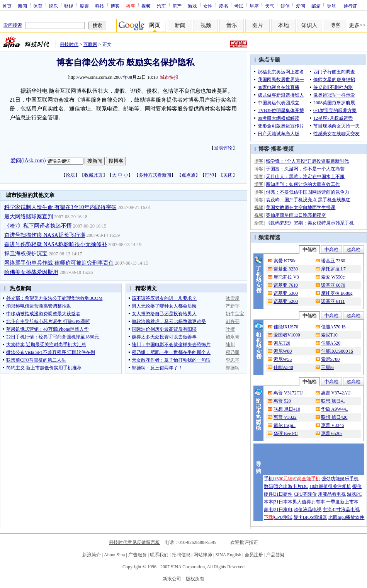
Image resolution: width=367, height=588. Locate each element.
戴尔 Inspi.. (285, 425)
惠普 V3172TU (288, 393)
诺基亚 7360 (333, 261)
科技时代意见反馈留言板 (134, 542)
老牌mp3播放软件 (346, 517)
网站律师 (203, 555)
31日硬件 (283, 494)
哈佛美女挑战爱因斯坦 (31, 272)
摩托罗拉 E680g (337, 293)
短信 (285, 6)
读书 (223, 6)
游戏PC (354, 494)
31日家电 (283, 510)
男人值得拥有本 (309, 502)
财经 (69, 6)
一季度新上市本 (342, 502)
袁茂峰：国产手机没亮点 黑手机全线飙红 (308, 200)
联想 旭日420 (334, 417)
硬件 (268, 494)
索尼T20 (282, 343)
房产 (177, 6)
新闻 (22, 6)
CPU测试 (283, 517)
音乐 (232, 25)
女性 (208, 6)
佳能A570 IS (333, 327)
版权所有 (195, 579)
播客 (276, 149)
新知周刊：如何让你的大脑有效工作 (303, 184)
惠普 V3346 (333, 425)
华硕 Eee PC (286, 433)
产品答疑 (275, 555)
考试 (239, 6)
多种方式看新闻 (155, 175)
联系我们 (159, 555)
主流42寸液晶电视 (341, 510)
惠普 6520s (332, 433)
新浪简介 (92, 555)
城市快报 (169, 77)
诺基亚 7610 (286, 285)
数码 (268, 486)
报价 (357, 486)
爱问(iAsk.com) (28, 161)
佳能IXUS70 (286, 327)
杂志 (259, 223)
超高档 (353, 250)
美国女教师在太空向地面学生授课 (301, 207)
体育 (38, 6)
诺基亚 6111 (333, 301)
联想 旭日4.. (333, 401)
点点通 (189, 175)
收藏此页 (93, 175)
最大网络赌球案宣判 (29, 217)
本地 (284, 25)
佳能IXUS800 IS (337, 351)
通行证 (350, 6)
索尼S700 (330, 359)
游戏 (192, 6)
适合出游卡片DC (291, 486)
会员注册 (254, 555)
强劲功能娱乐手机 (340, 479)
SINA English (228, 555)
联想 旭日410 (287, 409)
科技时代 (69, 44)
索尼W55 (283, 359)
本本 (268, 502)
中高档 (331, 250)
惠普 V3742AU (336, 393)
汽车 (161, 6)
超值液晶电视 (308, 510)
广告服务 (138, 555)
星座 (254, 6)
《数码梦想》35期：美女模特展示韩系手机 (310, 223)
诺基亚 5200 (286, 301)
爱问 (301, 6)
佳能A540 (283, 367)
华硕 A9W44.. (335, 409)
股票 (84, 6)
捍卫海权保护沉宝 (26, 254)
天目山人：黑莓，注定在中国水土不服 (305, 177)
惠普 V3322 (285, 417)
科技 (100, 6)
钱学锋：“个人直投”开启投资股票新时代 (307, 161)
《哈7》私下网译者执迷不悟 (38, 226)
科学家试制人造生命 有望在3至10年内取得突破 (60, 207)
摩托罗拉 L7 (333, 269)
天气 (270, 6)
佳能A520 (331, 343)
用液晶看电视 (332, 494)
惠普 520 (282, 401)
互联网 (90, 44)
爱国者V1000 (287, 335)
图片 (258, 25)
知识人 (309, 25)
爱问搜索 (13, 25)
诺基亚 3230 (286, 269)
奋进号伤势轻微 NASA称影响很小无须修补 (56, 244)
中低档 (309, 250)
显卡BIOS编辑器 (310, 517)
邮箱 (316, 6)
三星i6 (327, 367)
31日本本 (283, 502)
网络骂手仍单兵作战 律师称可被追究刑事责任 (59, 263)
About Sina (114, 555)
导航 (331, 6)
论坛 (70, 175)
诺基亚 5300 (286, 293)
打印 (209, 175)
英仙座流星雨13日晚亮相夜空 (296, 215)
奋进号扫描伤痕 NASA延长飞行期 (45, 235)
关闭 (228, 175)
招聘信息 (181, 555)
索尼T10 (329, 335)
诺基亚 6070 (333, 285)
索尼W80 (283, 351)
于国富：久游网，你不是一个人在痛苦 (305, 169)
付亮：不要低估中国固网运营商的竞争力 (308, 192)
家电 (268, 510)
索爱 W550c (333, 277)
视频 (146, 6)
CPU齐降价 (305, 494)
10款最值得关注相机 (330, 486)
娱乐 (53, 6)
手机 (268, 479)
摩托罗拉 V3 (286, 277)
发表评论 (223, 148)
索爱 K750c (285, 261)
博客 (115, 6)
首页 (7, 6)
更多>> (357, 25)
